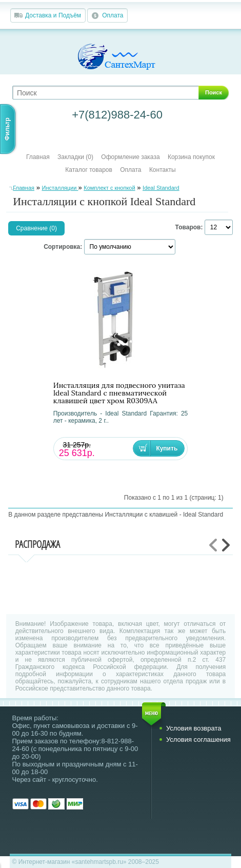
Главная (38, 157)
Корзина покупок (191, 157)
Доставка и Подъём (53, 15)
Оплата (113, 15)
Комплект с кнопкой (109, 188)
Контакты (163, 170)
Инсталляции (60, 188)
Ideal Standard (161, 188)
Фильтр (7, 129)
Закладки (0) (75, 157)
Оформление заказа (130, 157)
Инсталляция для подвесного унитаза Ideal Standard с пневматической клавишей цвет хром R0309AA (119, 393)
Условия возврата (194, 728)
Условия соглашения (198, 739)
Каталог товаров (89, 170)
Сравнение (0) (36, 228)
